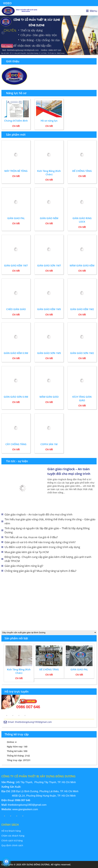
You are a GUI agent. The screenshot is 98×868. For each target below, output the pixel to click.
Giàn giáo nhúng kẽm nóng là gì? (24, 566)
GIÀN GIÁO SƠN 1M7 (49, 265)
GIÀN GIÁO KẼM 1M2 (82, 309)
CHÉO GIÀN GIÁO (16, 309)
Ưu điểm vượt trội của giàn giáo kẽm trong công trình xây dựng (42, 547)
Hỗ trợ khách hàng (11, 831)
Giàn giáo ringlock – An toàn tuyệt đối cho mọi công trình (69, 471)
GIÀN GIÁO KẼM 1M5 (49, 309)
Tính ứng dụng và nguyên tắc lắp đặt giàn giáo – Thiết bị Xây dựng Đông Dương (47, 530)
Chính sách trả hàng (12, 841)
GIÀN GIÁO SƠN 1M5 (49, 353)
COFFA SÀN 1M (49, 444)
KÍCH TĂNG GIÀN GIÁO (82, 399)
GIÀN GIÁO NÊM (49, 218)
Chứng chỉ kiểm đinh (16, 121)
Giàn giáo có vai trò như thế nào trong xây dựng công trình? (40, 542)
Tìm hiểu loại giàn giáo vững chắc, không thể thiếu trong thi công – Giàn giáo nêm (50, 521)
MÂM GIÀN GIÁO (49, 397)
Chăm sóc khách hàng (13, 836)
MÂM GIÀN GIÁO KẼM (82, 265)
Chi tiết (16, 126)
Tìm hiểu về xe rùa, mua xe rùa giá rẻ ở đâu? (31, 537)
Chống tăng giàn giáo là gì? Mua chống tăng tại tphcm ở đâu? (40, 571)
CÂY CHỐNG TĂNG (16, 444)
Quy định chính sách (12, 845)
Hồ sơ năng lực (49, 121)
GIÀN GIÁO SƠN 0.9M (16, 397)
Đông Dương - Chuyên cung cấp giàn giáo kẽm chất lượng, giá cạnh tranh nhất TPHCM (48, 559)
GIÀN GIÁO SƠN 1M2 (82, 353)
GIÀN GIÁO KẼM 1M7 (16, 265)
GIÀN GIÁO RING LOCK (82, 220)
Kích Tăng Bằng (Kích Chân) (49, 173)
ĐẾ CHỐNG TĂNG (82, 171)
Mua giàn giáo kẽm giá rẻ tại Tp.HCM (27, 552)
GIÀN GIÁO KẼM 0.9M (16, 353)
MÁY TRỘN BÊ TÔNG (16, 171)
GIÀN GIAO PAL (16, 218)
